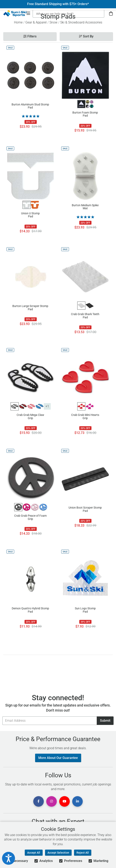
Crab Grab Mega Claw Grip (30, 416)
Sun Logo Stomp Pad (85, 610)
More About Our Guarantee (58, 758)
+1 (47, 406)
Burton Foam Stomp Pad (85, 114)
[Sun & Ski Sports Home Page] (15, 13)
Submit (105, 721)
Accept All (34, 853)
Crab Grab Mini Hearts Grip (85, 416)
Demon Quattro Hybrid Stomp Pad (30, 610)
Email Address (2, 716)
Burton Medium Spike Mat (85, 207)
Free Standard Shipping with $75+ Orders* (58, 4)
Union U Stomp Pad (30, 215)
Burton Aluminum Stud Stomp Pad (30, 106)
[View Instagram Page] (52, 801)
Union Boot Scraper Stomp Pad (85, 509)
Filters (30, 36)
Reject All (83, 853)
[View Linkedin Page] (77, 801)
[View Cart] (111, 14)
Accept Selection (58, 853)
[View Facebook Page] (39, 801)
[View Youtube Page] (64, 801)
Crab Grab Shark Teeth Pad (85, 316)
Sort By (86, 36)
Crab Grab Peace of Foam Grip (30, 517)
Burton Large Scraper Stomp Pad (30, 308)
